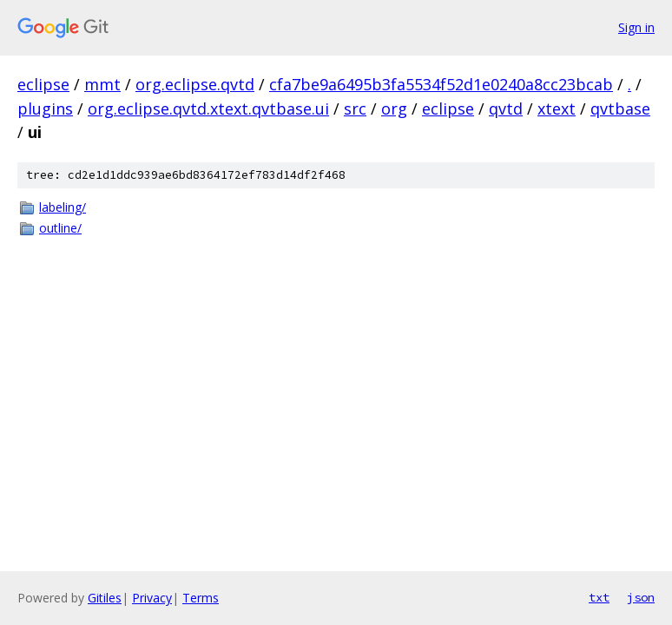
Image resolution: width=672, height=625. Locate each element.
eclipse (43, 84)
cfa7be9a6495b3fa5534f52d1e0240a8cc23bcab (441, 84)
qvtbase (620, 109)
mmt (102, 84)
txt (599, 597)
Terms (201, 598)
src (355, 109)
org (394, 109)
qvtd (506, 109)
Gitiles (105, 598)
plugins (45, 109)
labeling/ (63, 207)
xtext (557, 109)
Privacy (152, 598)
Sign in (636, 27)
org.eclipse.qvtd (195, 84)
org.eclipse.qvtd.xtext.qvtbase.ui (208, 109)
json (641, 597)
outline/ (60, 228)
